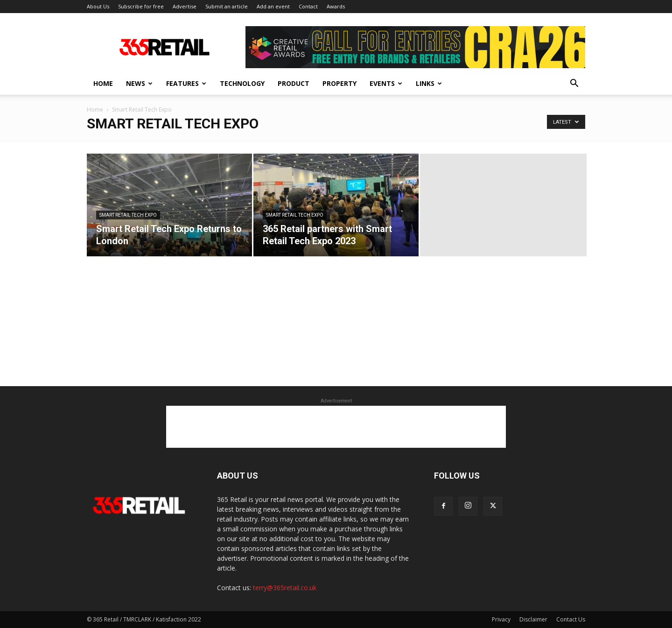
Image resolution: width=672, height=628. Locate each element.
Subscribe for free (141, 6)
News (139, 83)
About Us (98, 6)
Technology (242, 83)
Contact (308, 6)
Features (186, 83)
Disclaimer (533, 619)
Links (429, 83)
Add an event (273, 6)
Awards (336, 6)
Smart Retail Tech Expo (128, 215)
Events (386, 83)
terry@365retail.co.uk (285, 588)
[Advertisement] (336, 427)
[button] (574, 84)
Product (294, 83)
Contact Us (571, 619)
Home (103, 83)
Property (339, 83)
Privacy (501, 619)
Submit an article (227, 6)
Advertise (185, 6)
